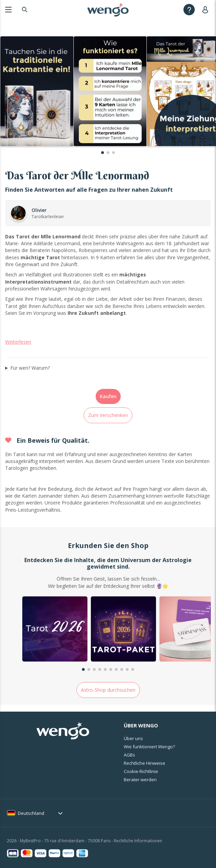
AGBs (129, 755)
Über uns (133, 738)
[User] (207, 9)
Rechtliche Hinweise (145, 763)
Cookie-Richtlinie (141, 771)
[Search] (25, 9)
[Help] (189, 9)
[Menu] (8, 9)
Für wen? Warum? (30, 368)
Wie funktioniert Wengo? (149, 747)
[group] (55, 630)
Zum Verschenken (108, 415)
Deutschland (31, 813)
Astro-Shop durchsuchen (108, 690)
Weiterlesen (18, 342)
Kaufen (108, 396)
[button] (103, 153)
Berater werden (140, 780)
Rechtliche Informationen (138, 841)
